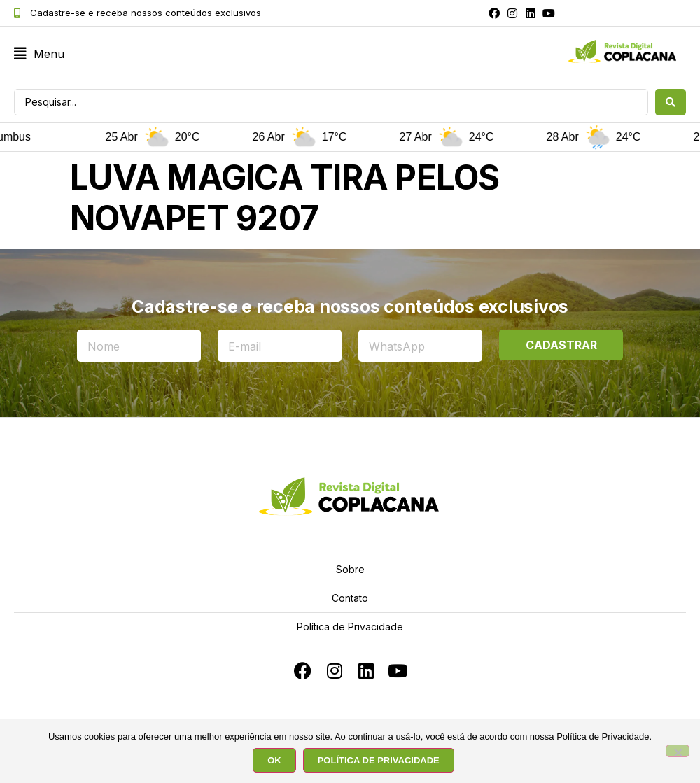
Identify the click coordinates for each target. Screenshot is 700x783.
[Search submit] (671, 102)
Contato (350, 598)
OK (274, 760)
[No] (678, 751)
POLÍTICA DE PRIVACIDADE (379, 760)
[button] (39, 54)
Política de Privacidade (350, 627)
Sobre (350, 569)
